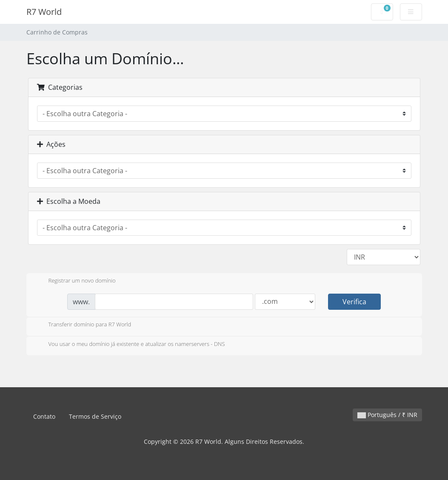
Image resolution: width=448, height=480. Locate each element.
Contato (44, 416)
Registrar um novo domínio (75, 281)
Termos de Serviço (95, 416)
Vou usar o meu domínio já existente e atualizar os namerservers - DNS (130, 345)
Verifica (354, 302)
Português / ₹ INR (387, 415)
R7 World (44, 12)
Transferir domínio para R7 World (83, 325)
